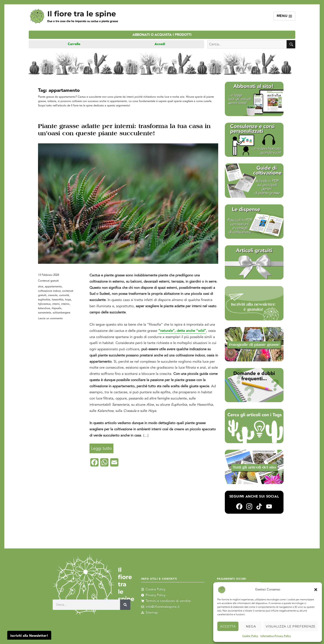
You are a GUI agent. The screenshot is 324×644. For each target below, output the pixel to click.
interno (65, 304)
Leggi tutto (102, 448)
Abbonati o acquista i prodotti (162, 35)
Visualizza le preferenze (291, 626)
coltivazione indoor (49, 291)
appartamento (53, 287)
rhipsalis (57, 308)
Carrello (74, 44)
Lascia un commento (50, 318)
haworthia (58, 300)
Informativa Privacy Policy (276, 636)
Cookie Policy (250, 636)
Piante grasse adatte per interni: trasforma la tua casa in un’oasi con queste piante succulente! (124, 130)
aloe (41, 287)
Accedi (160, 44)
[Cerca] (125, 605)
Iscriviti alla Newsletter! (29, 636)
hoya (68, 300)
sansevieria (45, 313)
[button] (316, 590)
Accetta (228, 626)
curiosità (64, 295)
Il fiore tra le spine (82, 14)
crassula (53, 295)
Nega (251, 626)
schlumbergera (61, 313)
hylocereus (44, 304)
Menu (285, 16)
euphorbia (44, 300)
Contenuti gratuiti (48, 281)
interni (56, 304)
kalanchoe (44, 308)
